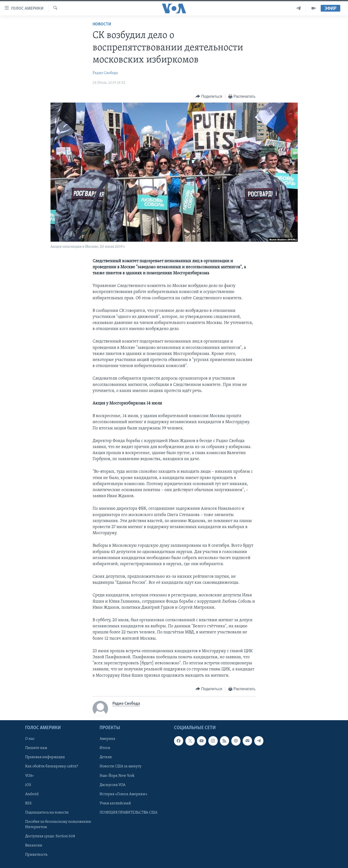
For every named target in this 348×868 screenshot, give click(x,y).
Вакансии (34, 846)
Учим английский (115, 803)
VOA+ (30, 776)
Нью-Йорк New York (117, 776)
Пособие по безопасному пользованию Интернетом (58, 824)
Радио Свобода (105, 73)
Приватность (36, 855)
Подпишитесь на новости (47, 813)
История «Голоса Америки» (123, 794)
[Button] (209, 97)
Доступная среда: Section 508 (50, 836)
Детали (106, 757)
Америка (107, 739)
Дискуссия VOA (112, 785)
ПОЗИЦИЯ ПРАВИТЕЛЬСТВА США (128, 813)
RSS (28, 803)
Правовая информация (45, 757)
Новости (102, 24)
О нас (30, 739)
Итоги (105, 748)
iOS (28, 785)
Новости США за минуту (120, 766)
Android (32, 794)
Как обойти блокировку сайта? (51, 766)
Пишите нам (36, 748)
